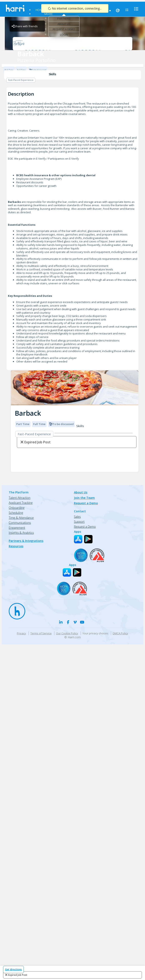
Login (64, 35)
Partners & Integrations (26, 541)
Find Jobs (57, 10)
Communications (20, 523)
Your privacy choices (95, 633)
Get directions (13, 970)
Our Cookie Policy (67, 633)
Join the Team (84, 498)
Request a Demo (64, 29)
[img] (75, 388)
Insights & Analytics (21, 533)
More (48, 14)
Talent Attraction (20, 498)
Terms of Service (41, 633)
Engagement (17, 528)
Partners (64, 18)
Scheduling (16, 513)
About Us (64, 24)
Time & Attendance (21, 518)
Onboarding (17, 508)
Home (40, 10)
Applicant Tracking (21, 503)
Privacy (21, 633)
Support (79, 522)
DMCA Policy (120, 633)
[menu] (135, 9)
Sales (77, 517)
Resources (77, 10)
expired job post (18, 975)
